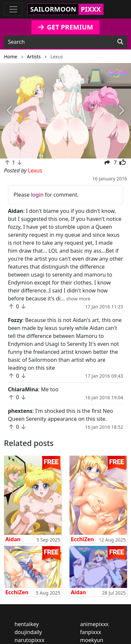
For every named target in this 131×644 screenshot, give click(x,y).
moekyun (92, 640)
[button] (10, 111)
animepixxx (94, 624)
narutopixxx (29, 640)
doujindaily (28, 632)
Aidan (13, 539)
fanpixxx (91, 632)
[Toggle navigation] (13, 9)
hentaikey (27, 624)
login (37, 195)
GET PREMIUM (66, 27)
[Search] (120, 42)
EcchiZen (82, 539)
